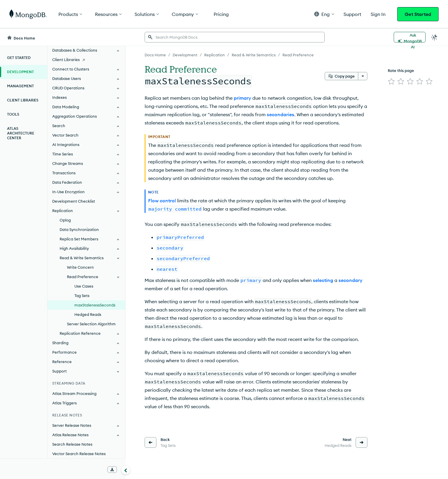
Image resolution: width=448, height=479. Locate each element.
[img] (391, 81)
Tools (13, 114)
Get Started (418, 14)
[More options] (363, 76)
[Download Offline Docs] (112, 470)
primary (242, 98)
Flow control (162, 201)
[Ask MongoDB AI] (410, 37)
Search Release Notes (72, 444)
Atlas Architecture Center (21, 133)
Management (21, 86)
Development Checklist (74, 201)
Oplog (65, 220)
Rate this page (401, 70)
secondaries (281, 114)
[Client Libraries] (86, 60)
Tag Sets (82, 296)
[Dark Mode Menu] (434, 37)
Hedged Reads (88, 314)
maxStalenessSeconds (95, 305)
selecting (323, 280)
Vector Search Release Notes (79, 454)
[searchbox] (235, 37)
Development (21, 72)
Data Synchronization (79, 229)
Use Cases (84, 286)
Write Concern (80, 267)
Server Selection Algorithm (91, 324)
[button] (324, 14)
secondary (350, 280)
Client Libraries (23, 100)
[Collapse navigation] (126, 470)
